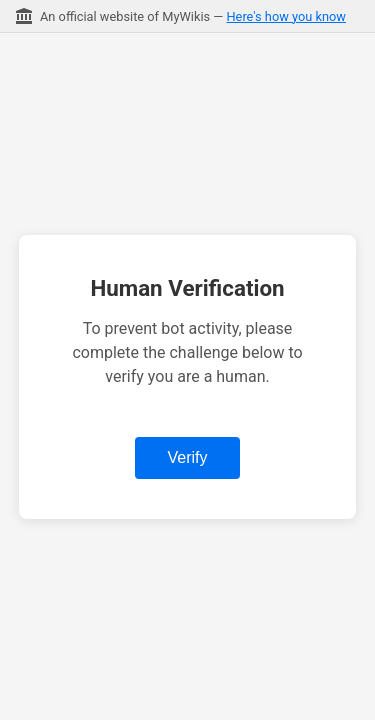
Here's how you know (285, 16)
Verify (187, 457)
